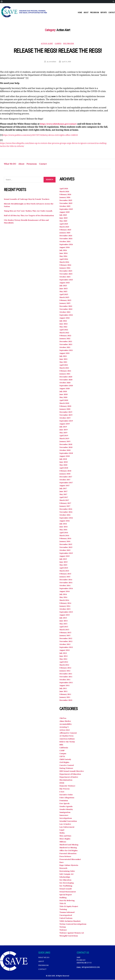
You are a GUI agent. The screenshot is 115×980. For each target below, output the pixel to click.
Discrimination (66, 780)
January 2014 (65, 606)
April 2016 (64, 533)
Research (63, 868)
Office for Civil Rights (69, 851)
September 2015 (66, 553)
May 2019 (63, 433)
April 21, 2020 (66, 62)
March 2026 (64, 192)
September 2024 (66, 245)
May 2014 (63, 598)
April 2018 (64, 468)
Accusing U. (64, 727)
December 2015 (66, 545)
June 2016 (64, 527)
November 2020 (66, 380)
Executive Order (66, 795)
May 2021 (63, 362)
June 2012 (64, 656)
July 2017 (63, 489)
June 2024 (64, 254)
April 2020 (64, 401)
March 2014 (64, 601)
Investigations (66, 818)
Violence (63, 930)
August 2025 (65, 212)
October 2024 (65, 242)
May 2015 (63, 565)
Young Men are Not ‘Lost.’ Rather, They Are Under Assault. (29, 211)
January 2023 (65, 304)
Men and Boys (65, 836)
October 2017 (65, 480)
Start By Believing (67, 901)
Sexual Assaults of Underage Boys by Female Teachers (27, 200)
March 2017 (64, 501)
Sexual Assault (66, 889)
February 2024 (65, 265)
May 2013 (63, 624)
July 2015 (63, 559)
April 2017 (64, 498)
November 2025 (66, 204)
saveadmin (52, 62)
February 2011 (65, 695)
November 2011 (66, 677)
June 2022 (64, 324)
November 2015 (66, 548)
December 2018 (66, 445)
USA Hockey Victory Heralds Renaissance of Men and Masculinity (27, 222)
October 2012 (65, 645)
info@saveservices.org (91, 968)
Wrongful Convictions (69, 936)
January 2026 (65, 198)
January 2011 (65, 698)
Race (62, 863)
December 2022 (66, 306)
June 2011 (64, 692)
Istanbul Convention (68, 821)
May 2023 (63, 292)
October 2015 (65, 551)
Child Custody (65, 760)
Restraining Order (67, 871)
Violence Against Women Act (72, 933)
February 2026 (65, 195)
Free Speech (65, 804)
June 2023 (64, 289)
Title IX (63, 904)
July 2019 (63, 427)
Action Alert (47, 44)
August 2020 (65, 389)
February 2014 (65, 603)
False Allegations (67, 798)
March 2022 (64, 333)
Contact (112, 12)
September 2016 (66, 518)
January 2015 (65, 577)
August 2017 (65, 486)
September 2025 (66, 209)
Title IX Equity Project (69, 907)
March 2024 (64, 262)
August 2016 (65, 521)
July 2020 (63, 392)
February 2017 (65, 503)
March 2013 (64, 630)
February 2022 (65, 336)
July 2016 (63, 524)
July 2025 (63, 215)
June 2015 (64, 562)
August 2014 (65, 592)
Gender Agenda (66, 807)
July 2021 (63, 356)
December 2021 (66, 342)
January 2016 (65, 542)
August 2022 (65, 318)
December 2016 (66, 509)
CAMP (62, 751)
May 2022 (63, 327)
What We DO (10, 164)
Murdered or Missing (68, 848)
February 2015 (65, 574)
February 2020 (65, 406)
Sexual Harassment (68, 892)
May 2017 (63, 495)
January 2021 (65, 374)
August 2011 (65, 686)
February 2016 (65, 539)
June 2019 (64, 430)
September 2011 (66, 683)
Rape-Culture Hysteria (69, 866)
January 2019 (65, 442)
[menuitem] (2, 2)
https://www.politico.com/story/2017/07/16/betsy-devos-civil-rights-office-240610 (42, 135)
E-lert (62, 792)
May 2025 (63, 221)
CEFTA (62, 757)
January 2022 (65, 339)
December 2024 (66, 236)
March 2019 (64, 439)
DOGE (62, 783)
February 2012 (65, 668)
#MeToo (63, 719)
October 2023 (65, 277)
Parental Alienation (68, 854)
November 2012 (66, 642)
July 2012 (63, 653)
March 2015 (64, 571)
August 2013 (65, 615)
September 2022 (66, 315)
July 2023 (63, 286)
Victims (63, 927)
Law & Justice (65, 824)
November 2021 (66, 345)
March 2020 (64, 404)
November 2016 (66, 512)
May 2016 (63, 530)
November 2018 (66, 448)
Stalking (63, 898)
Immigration (65, 813)
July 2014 (63, 595)
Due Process (69, 44)
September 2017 (66, 483)
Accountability (66, 724)
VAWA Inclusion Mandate (70, 921)
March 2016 (64, 536)
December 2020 (66, 377)
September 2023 (66, 280)
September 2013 (66, 612)
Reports (104, 12)
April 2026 (64, 189)
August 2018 (65, 456)
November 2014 (66, 583)
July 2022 (63, 321)
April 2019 (64, 436)
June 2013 (64, 621)
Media (62, 833)
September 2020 (66, 386)
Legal (62, 830)
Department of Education (70, 774)
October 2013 (65, 609)
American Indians (67, 739)
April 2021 (64, 365)
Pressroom (94, 12)
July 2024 (63, 251)
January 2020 (65, 409)
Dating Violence (66, 768)
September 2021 (66, 351)
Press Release (65, 857)
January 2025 (65, 233)
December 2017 (66, 477)
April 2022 (64, 330)
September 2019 (66, 421)
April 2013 (64, 627)
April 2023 (64, 295)
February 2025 (65, 230)
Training (63, 910)
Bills (61, 745)
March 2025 (64, 227)
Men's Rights (65, 839)
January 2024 (65, 268)
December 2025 (66, 201)
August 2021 (65, 354)
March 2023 (64, 298)
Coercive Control (67, 766)
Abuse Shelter (65, 721)
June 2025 (64, 218)
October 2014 (65, 586)
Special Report (66, 895)
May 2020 (63, 398)
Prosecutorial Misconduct (70, 860)
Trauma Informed (67, 913)
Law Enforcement (67, 827)
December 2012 (66, 639)
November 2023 (66, 274)
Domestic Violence (67, 786)
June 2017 (64, 492)
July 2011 (63, 689)
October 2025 (65, 207)
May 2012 (63, 659)
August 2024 (65, 248)
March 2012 (64, 665)
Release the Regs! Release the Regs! (57, 51)
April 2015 (64, 568)
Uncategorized (66, 916)
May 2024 (63, 256)
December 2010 (66, 700)
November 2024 (66, 239)
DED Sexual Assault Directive (72, 771)
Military (63, 842)
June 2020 (64, 395)
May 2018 (63, 465)
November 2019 (66, 415)
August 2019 (65, 424)
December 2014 (66, 580)
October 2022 (65, 312)
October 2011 (65, 680)
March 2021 (64, 368)
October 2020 (65, 383)
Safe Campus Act (67, 874)
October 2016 (65, 515)
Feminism (64, 801)
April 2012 (64, 662)
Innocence (64, 816)
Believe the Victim (67, 742)
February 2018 (65, 471)
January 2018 (65, 474)
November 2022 (66, 309)
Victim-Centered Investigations (73, 924)
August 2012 (65, 650)
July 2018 (63, 459)
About (86, 12)
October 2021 (65, 348)
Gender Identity (66, 810)
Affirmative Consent (68, 733)
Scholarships (65, 877)
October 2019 (65, 418)
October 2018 (65, 451)
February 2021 (65, 371)
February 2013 (65, 633)
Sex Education (65, 880)
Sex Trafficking (66, 886)
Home (80, 12)
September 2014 (66, 589)
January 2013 (65, 636)
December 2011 (66, 674)
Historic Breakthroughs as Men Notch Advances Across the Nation (29, 205)
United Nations (66, 918)
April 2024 (64, 259)
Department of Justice (69, 777)
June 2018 (64, 462)
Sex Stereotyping (67, 883)
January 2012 (65, 671)
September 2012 (66, 648)
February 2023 (65, 301)
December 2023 (66, 271)
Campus (58, 44)
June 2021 (64, 359)
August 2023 (65, 283)
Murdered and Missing (69, 845)
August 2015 (65, 556)
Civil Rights (64, 763)
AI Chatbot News (67, 736)
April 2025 (64, 224)
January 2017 (65, 506)
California (64, 748)
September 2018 (66, 453)
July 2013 (63, 618)
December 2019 (66, 412)
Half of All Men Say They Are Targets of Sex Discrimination (29, 216)
